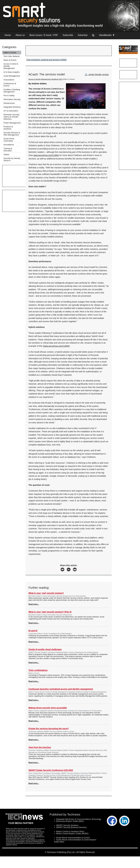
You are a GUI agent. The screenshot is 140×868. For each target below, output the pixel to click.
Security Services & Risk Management (12, 134)
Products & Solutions (8, 128)
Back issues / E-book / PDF (44, 35)
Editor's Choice (10, 53)
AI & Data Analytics (12, 72)
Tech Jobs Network (12, 56)
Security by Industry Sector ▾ (12, 159)
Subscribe (68, 35)
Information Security (12, 99)
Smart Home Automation (9, 140)
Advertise (83, 35)
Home (8, 35)
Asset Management (12, 76)
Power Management (12, 123)
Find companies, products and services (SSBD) (47, 60)
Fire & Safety (9, 96)
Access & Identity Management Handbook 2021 (45, 79)
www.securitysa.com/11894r (46, 155)
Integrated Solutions (12, 107)
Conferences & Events (10, 85)
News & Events (10, 60)
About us (20, 35)
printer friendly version (96, 74)
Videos (6, 154)
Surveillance (9, 145)
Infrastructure (9, 103)
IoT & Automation (11, 111)
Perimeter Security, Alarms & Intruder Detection (12, 117)
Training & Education (8, 150)
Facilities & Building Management (12, 91)
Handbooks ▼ (107, 35)
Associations (9, 80)
